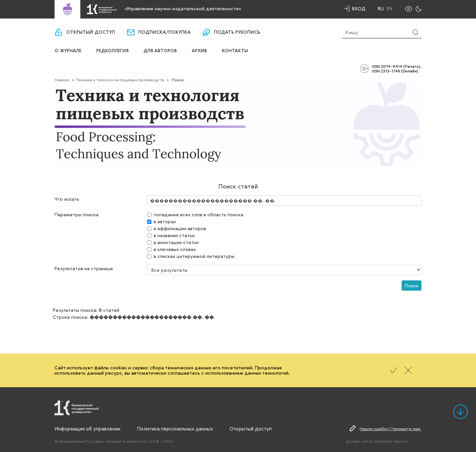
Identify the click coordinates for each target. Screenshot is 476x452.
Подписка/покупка (164, 32)
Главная (62, 80)
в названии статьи (174, 235)
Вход (359, 8)
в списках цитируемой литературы (194, 256)
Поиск (412, 286)
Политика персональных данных (175, 429)
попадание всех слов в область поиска (198, 214)
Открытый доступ (91, 32)
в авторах (165, 221)
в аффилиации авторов (180, 228)
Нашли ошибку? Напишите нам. (391, 429)
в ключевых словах (175, 249)
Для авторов (160, 51)
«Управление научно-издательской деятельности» (183, 8)
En (390, 9)
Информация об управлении (87, 429)
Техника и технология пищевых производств (120, 80)
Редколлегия (112, 51)
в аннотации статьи (176, 242)
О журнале (68, 51)
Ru (381, 9)
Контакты (235, 51)
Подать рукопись (237, 32)
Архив (199, 51)
